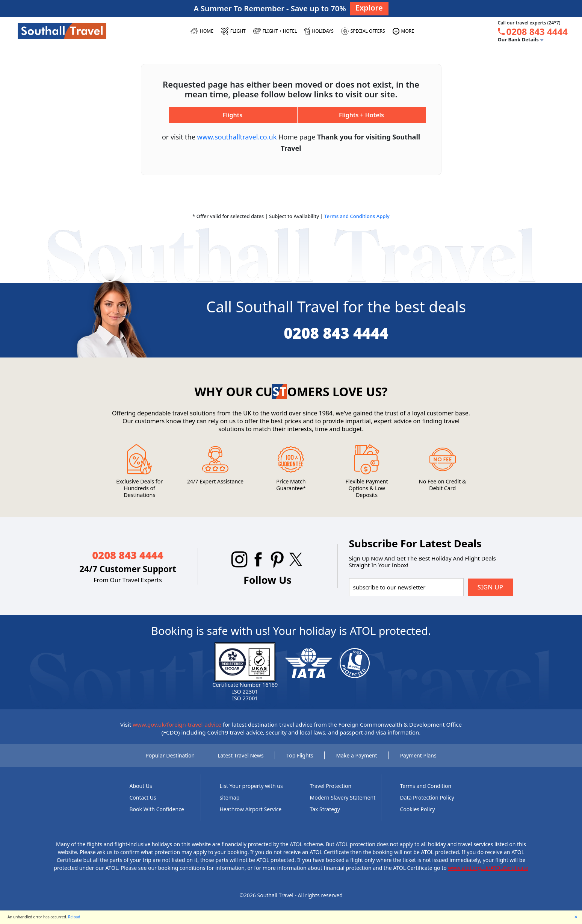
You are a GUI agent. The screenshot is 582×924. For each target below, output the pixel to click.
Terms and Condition (426, 786)
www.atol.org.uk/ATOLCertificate (488, 868)
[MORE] (403, 31)
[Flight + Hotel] (275, 31)
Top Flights (300, 755)
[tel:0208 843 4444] (537, 32)
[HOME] (202, 31)
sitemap (230, 798)
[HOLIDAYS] (319, 31)
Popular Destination (170, 755)
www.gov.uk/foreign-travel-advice (177, 724)
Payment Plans (418, 755)
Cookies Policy (418, 809)
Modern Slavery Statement (343, 798)
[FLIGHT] (233, 31)
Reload (74, 917)
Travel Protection (331, 786)
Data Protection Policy (427, 798)
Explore (369, 8)
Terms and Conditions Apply (357, 216)
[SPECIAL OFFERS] (363, 31)
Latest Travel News (240, 755)
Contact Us (143, 798)
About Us (141, 786)
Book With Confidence (157, 809)
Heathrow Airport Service (251, 809)
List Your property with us (251, 786)
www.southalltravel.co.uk (237, 137)
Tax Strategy (325, 809)
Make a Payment (356, 755)
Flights (233, 115)
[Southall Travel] (62, 31)
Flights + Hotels (361, 115)
